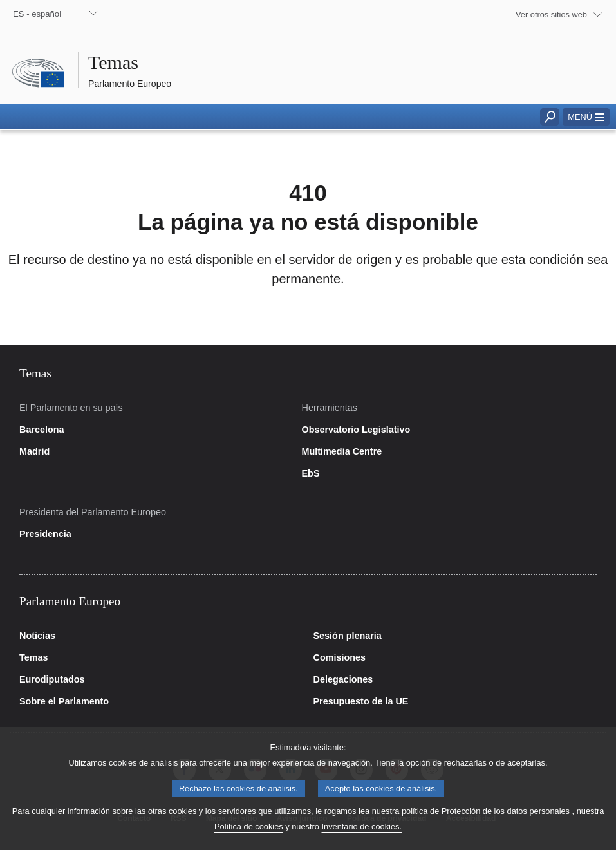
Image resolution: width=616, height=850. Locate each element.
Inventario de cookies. (361, 841)
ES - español (37, 14)
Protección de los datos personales (506, 825)
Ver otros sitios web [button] (551, 14)
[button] (586, 117)
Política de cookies (249, 841)
